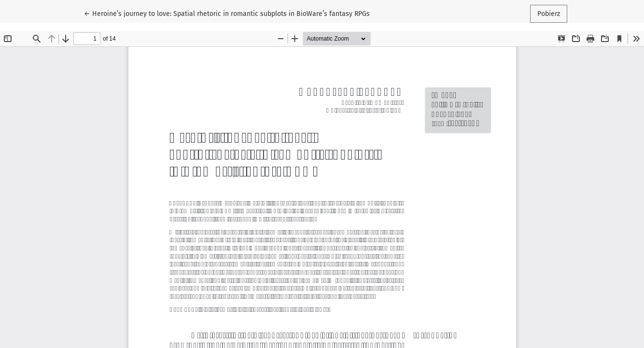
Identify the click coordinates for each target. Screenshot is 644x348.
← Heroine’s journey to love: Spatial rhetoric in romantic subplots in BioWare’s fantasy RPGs (227, 13)
